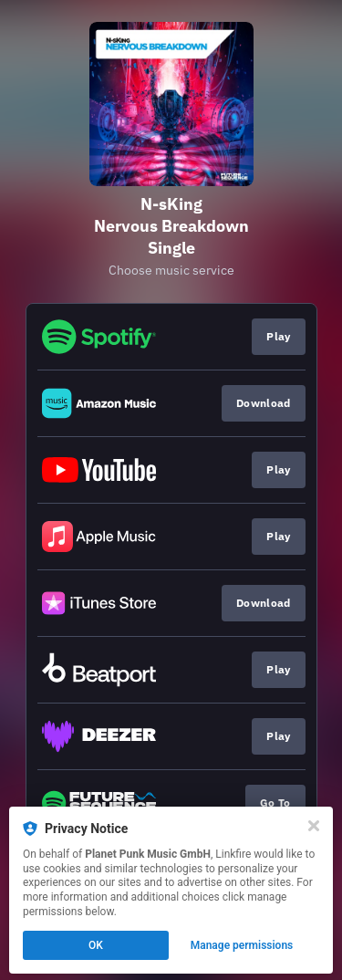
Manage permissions (242, 945)
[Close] (314, 826)
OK (96, 945)
